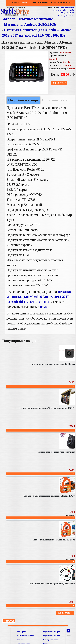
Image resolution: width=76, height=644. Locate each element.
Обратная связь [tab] (55, 100)
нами (44, 307)
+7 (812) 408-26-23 (66, 16)
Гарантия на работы (51, 636)
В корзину (59, 83)
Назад (9, 621)
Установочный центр (25, 636)
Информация (56, 3)
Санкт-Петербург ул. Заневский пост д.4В (63, 9)
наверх (68, 632)
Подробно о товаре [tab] (23, 100)
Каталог (25, 3)
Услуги (33, 3)
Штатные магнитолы (35, 19)
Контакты (68, 3)
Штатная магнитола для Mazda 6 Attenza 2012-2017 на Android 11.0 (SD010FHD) (39, 297)
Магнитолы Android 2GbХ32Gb (30, 24)
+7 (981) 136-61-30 (66, 13)
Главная (16, 3)
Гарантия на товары (51, 632)
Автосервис (43, 3)
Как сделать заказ (50, 640)
